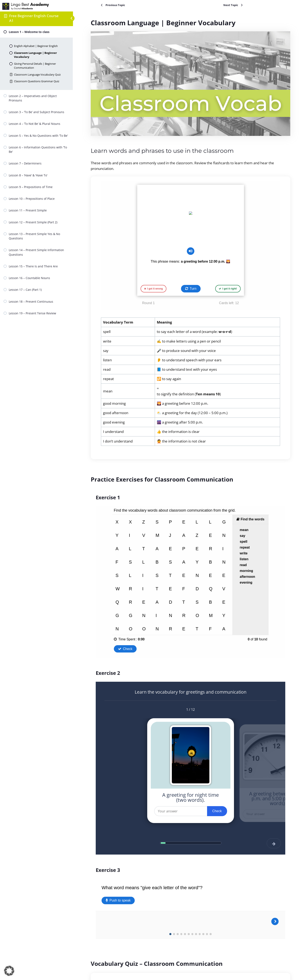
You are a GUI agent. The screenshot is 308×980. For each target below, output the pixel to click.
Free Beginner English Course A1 (34, 18)
